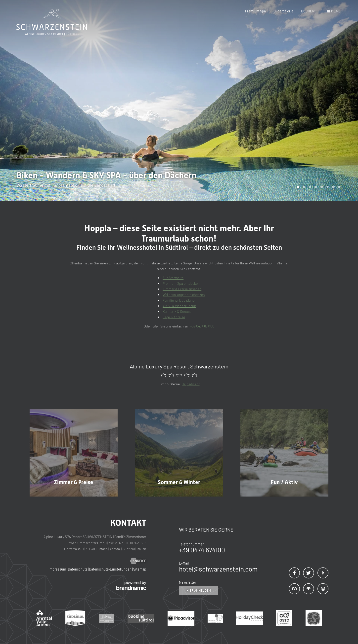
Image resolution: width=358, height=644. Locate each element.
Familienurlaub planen (179, 300)
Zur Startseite (173, 278)
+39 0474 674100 (202, 326)
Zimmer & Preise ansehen (182, 289)
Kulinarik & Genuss (177, 311)
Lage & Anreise (174, 317)
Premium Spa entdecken (181, 283)
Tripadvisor (191, 384)
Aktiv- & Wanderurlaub (179, 306)
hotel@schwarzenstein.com (218, 569)
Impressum (58, 569)
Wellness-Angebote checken (184, 295)
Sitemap (140, 569)
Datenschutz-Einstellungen (111, 569)
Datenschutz (78, 569)
